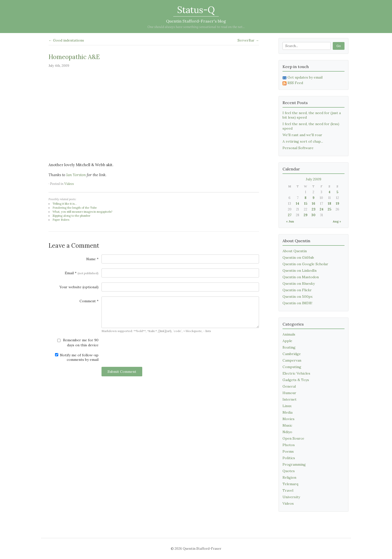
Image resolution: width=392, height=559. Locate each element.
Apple (287, 341)
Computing (292, 367)
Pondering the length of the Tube (75, 208)
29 (305, 215)
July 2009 (313, 179)
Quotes (289, 471)
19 (337, 204)
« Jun (290, 221)
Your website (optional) (79, 287)
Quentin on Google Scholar (305, 264)
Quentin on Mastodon (301, 277)
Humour (289, 393)
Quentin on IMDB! (297, 303)
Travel (288, 490)
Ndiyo (287, 432)
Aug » (337, 221)
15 (306, 204)
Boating (289, 347)
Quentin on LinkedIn (299, 270)
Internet (289, 399)
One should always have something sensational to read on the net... (196, 27)
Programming (294, 464)
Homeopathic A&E (74, 57)
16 (313, 204)
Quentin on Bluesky (299, 284)
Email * (82, 273)
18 (329, 204)
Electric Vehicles (296, 373)
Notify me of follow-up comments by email (77, 357)
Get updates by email (302, 77)
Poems (288, 451)
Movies (288, 419)
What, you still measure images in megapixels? (82, 212)
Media (287, 412)
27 (290, 215)
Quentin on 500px (297, 297)
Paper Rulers (61, 220)
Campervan (292, 360)
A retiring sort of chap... (303, 141)
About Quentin (295, 251)
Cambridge (292, 354)
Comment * (89, 301)
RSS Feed (293, 83)
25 (329, 209)
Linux (287, 406)
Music (287, 425)
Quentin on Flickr (297, 290)
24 (321, 209)
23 (313, 209)
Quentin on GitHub (298, 257)
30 (313, 215)
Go (339, 46)
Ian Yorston (76, 175)
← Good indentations (66, 40)
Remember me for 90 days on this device (78, 343)
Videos (69, 184)
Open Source (293, 438)
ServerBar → (248, 40)
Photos (289, 445)
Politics (289, 458)
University (291, 497)
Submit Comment (122, 372)
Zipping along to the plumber (71, 216)
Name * (92, 259)
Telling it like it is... (65, 204)
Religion (289, 477)
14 (297, 204)
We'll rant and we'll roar (302, 135)
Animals (289, 334)
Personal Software (298, 148)
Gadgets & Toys (296, 380)
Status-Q (196, 10)
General (289, 386)
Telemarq (290, 484)
